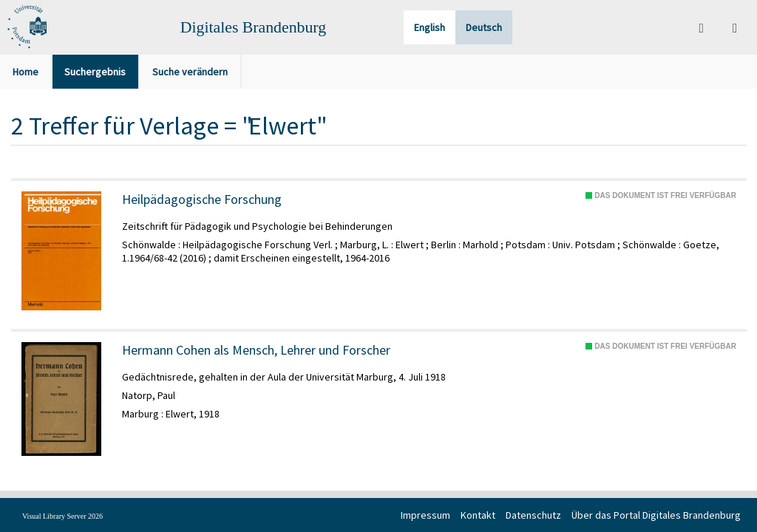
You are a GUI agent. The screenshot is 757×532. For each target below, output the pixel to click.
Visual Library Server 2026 (62, 516)
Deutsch (484, 27)
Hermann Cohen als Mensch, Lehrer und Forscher (256, 350)
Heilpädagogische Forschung (202, 199)
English (430, 27)
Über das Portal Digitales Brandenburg (656, 515)
